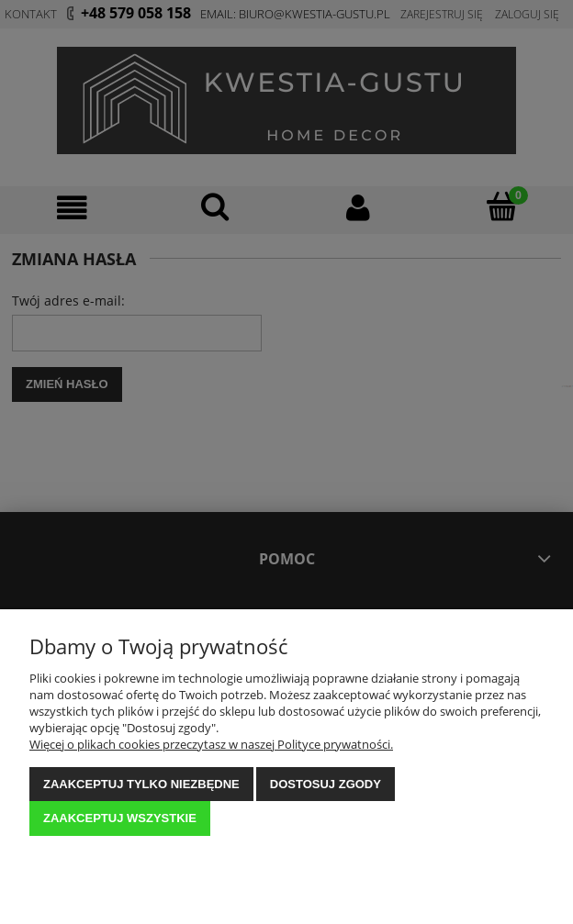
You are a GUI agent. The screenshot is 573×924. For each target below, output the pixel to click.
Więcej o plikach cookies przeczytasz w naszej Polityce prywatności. (211, 744)
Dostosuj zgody (326, 784)
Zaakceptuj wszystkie (120, 818)
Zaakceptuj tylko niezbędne (141, 784)
